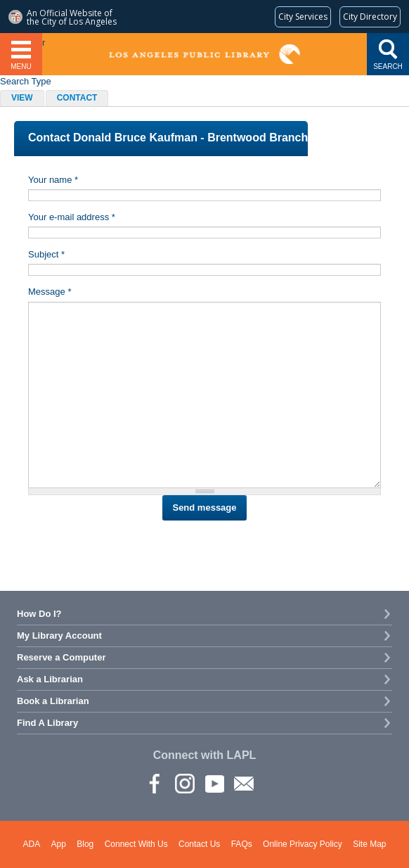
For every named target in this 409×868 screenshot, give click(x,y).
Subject (46, 254)
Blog (85, 844)
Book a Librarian (53, 701)
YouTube (214, 783)
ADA (32, 844)
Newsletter (243, 783)
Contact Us (199, 844)
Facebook (155, 783)
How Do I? (39, 614)
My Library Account (59, 636)
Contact (83, 99)
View (22, 98)
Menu (21, 66)
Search (388, 66)
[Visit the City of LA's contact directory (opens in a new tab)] (370, 17)
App (59, 844)
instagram (184, 783)
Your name (53, 180)
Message (50, 292)
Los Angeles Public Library (205, 54)
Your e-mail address (72, 217)
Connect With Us (136, 844)
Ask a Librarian (50, 679)
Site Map (369, 844)
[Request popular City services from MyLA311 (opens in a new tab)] (303, 17)
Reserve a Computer (61, 657)
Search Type (26, 81)
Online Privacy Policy (303, 844)
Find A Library (47, 723)
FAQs (242, 844)
